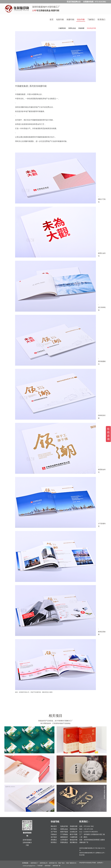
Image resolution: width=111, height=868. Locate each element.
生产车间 (54, 832)
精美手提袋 (64, 832)
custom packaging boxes (29, 866)
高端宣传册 (74, 826)
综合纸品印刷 (91, 28)
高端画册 (81, 28)
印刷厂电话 (61, 863)
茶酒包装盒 (64, 842)
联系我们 (101, 20)
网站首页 (54, 826)
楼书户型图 (74, 834)
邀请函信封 (64, 837)
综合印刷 (81, 20)
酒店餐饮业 (74, 842)
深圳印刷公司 (44, 863)
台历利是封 (64, 840)
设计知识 (54, 837)
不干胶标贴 (64, 834)
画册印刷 (70, 20)
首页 (52, 20)
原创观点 (54, 840)
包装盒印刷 (64, 826)
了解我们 (91, 20)
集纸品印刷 (74, 840)
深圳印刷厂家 (56, 866)
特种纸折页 (74, 829)
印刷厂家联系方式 (71, 863)
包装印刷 (60, 20)
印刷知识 (54, 834)
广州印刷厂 (40, 866)
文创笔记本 (74, 832)
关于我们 (54, 829)
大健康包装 (62, 28)
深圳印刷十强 (53, 863)
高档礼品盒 (72, 28)
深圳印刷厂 (48, 866)
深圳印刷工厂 (34, 863)
